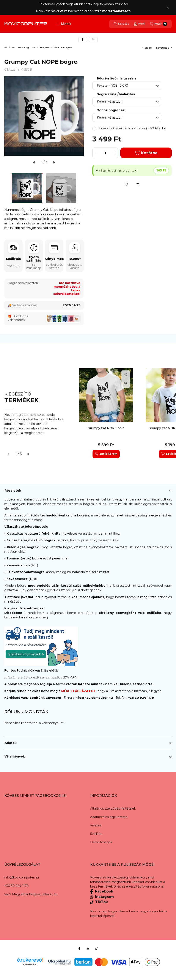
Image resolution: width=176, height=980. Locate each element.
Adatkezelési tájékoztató (109, 817)
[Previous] (6, 188)
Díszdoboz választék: (18, 318)
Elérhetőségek (101, 842)
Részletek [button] (13, 491)
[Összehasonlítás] (138, 184)
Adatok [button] (11, 743)
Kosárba (146, 153)
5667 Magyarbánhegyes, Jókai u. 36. (31, 894)
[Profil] (139, 24)
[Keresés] (121, 24)
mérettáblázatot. (117, 11)
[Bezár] (168, 8)
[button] (64, 24)
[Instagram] (88, 948)
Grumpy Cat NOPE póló (106, 428)
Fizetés (96, 825)
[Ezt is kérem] (106, 454)
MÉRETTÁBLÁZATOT (79, 691)
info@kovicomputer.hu (94, 698)
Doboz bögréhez (111, 110)
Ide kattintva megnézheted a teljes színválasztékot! (67, 288)
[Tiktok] (97, 948)
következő (164, 48)
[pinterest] (93, 40)
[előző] (34, 162)
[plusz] (114, 153)
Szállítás (96, 834)
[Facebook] (79, 948)
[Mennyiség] (105, 153)
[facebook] (83, 40)
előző (147, 48)
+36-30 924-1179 (16, 886)
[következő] (54, 162)
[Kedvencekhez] (126, 184)
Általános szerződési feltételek (113, 808)
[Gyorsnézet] (126, 383)
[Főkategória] (6, 48)
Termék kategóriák (24, 48)
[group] (123, 413)
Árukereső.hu (30, 964)
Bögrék (45, 48)
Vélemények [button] (15, 756)
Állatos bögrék (63, 48)
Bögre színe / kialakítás (116, 94)
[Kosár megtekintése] (159, 24)
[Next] (82, 188)
